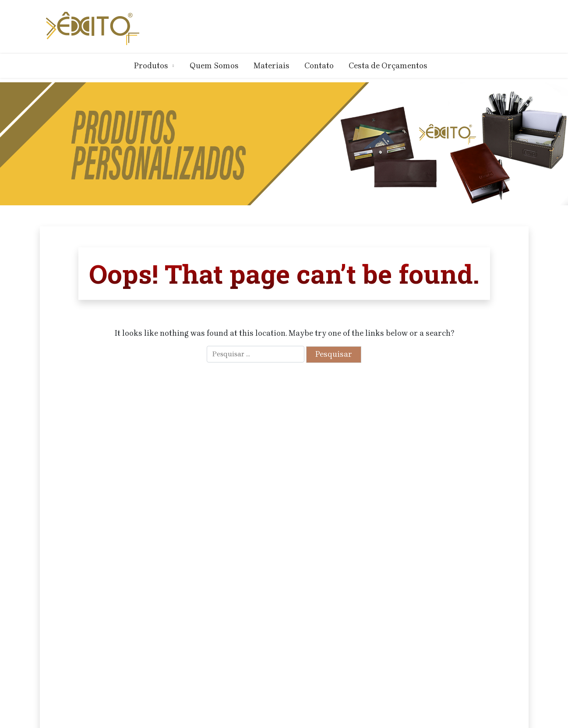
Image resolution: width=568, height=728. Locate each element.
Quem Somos (214, 66)
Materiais (272, 66)
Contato (319, 66)
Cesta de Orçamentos (388, 66)
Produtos (151, 66)
